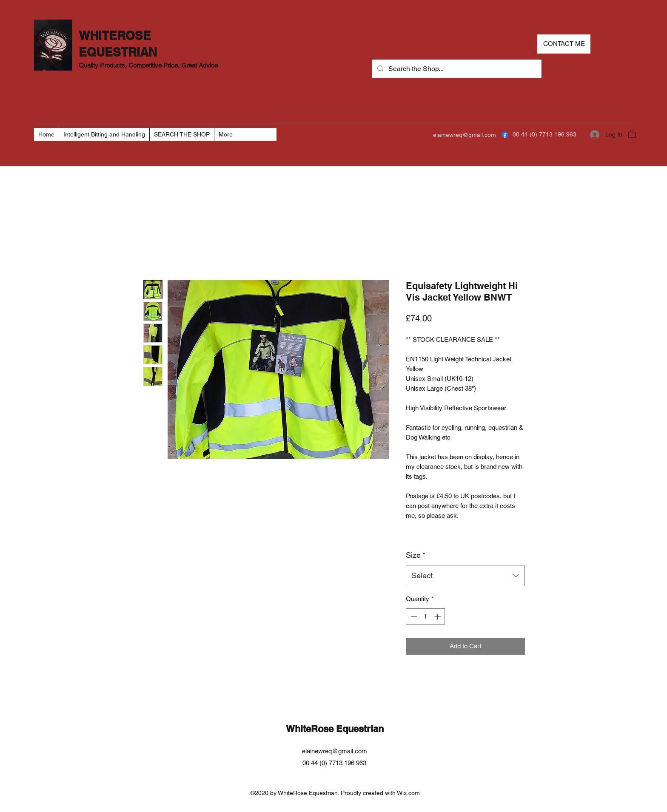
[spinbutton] (426, 617)
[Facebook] (505, 135)
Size (416, 555)
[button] (632, 133)
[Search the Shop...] (456, 69)
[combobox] (465, 576)
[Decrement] (413, 617)
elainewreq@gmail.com (465, 135)
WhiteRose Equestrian (335, 729)
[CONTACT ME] (564, 44)
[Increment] (438, 617)
